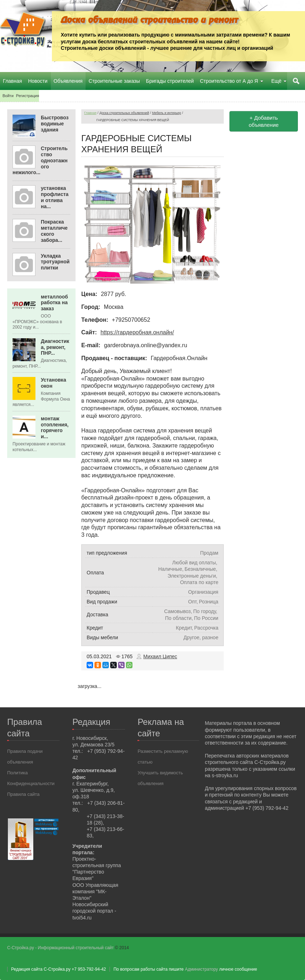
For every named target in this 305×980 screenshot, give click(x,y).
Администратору (201, 969)
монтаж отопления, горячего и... (55, 427)
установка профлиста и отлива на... (55, 197)
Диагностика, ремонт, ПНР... (55, 347)
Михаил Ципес (160, 656)
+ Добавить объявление (264, 121)
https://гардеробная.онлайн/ (137, 332)
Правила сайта (23, 794)
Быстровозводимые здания (55, 124)
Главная (90, 113)
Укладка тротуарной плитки (55, 262)
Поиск (296, 81)
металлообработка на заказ (54, 302)
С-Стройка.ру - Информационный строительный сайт (61, 948)
